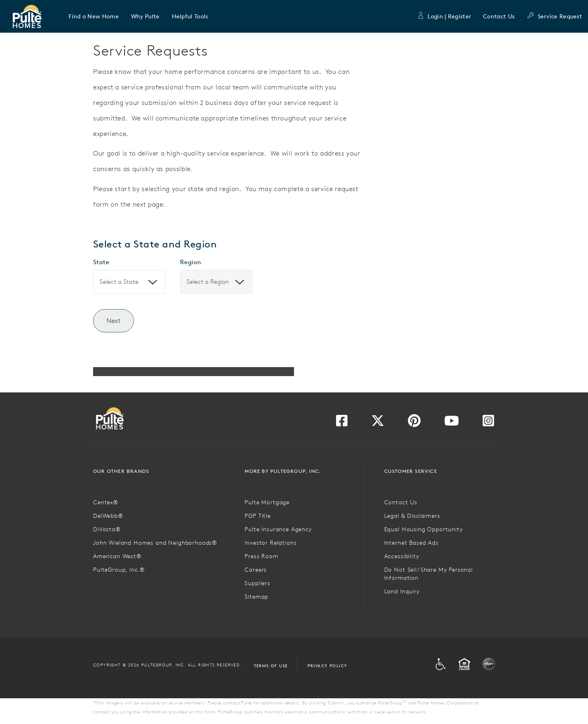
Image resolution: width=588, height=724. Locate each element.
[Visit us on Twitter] (378, 423)
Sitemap (256, 597)
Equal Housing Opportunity (424, 529)
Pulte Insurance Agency (278, 529)
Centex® (106, 502)
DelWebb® (108, 516)
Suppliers (257, 583)
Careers (256, 570)
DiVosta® (107, 529)
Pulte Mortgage (267, 502)
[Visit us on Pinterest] (414, 423)
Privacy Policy (327, 666)
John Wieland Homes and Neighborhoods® (155, 543)
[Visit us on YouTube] (452, 423)
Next (114, 321)
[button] (94, 16)
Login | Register (444, 16)
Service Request (554, 16)
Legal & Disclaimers (412, 516)
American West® (117, 556)
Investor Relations (271, 543)
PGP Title (258, 516)
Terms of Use (271, 666)
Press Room (261, 556)
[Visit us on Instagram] (488, 423)
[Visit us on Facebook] (342, 423)
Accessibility (402, 556)
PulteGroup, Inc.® (119, 570)
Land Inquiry (402, 591)
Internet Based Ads (411, 543)
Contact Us (499, 16)
